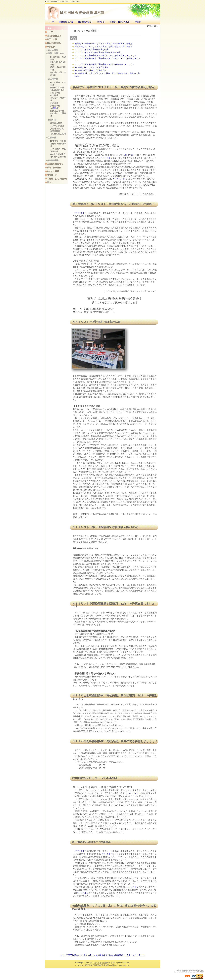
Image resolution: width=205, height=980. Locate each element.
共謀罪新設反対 (57, 129)
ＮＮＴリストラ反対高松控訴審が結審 (92, 49)
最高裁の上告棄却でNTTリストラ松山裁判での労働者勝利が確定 (104, 44)
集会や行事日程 (116, 955)
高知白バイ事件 (57, 87)
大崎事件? (55, 108)
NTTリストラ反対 (58, 141)
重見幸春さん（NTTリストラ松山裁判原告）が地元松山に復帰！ (104, 46)
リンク (50, 182)
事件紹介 (101, 22)
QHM (202, 972)
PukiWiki (183, 972)
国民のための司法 (55, 164)
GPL (198, 972)
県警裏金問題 (56, 123)
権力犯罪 (52, 120)
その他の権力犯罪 (58, 134)
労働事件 (52, 138)
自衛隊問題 (55, 131)
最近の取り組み (85, 22)
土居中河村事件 (57, 126)
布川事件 (54, 95)
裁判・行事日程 (54, 168)
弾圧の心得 (52, 39)
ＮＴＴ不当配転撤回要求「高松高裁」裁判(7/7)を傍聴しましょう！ (105, 64)
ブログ (138, 22)
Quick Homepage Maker (192, 970)
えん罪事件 (53, 79)
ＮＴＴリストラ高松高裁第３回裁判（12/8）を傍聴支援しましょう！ (106, 55)
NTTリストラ (106, 87)
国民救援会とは (66, 22)
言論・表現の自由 (56, 53)
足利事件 (54, 103)
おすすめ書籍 (53, 171)
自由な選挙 (53, 50)
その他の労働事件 (58, 157)
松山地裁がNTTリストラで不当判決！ (92, 67)
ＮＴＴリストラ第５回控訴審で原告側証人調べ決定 (98, 52)
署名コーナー (53, 175)
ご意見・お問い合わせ (120, 22)
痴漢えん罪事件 (57, 111)
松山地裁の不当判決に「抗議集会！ (91, 70)
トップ (51, 22)
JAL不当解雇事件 (58, 154)
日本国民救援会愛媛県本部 (82, 13)
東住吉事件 (55, 106)
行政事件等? (54, 160)
